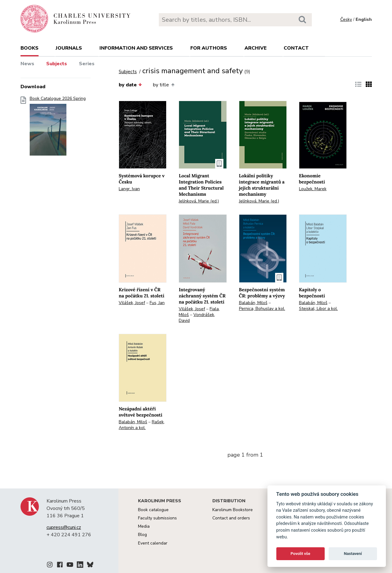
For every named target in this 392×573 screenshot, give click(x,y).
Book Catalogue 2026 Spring (58, 128)
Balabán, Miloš (253, 303)
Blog (142, 535)
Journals (69, 48)
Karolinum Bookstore (233, 510)
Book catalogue (153, 510)
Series (87, 64)
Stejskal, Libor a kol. (318, 309)
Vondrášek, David (197, 318)
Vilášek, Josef (132, 303)
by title (164, 85)
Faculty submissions (157, 518)
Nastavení (353, 554)
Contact (296, 48)
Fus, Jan (157, 303)
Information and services (136, 48)
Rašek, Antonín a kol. (142, 425)
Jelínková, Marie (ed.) (199, 201)
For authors (209, 48)
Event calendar (153, 543)
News (27, 64)
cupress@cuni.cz (64, 527)
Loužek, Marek (313, 189)
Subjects (57, 64)
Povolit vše (301, 554)
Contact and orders (231, 518)
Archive (256, 48)
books (30, 48)
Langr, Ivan (129, 189)
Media (144, 526)
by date (130, 85)
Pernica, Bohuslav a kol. (262, 309)
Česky (346, 19)
